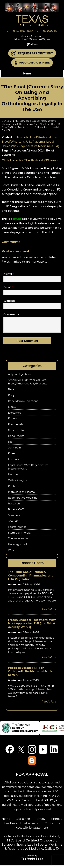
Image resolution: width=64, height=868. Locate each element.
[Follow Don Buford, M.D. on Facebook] (10, 752)
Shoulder (14, 524)
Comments (12, 314)
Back (11, 392)
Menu (31, 74)
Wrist (11, 553)
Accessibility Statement (32, 830)
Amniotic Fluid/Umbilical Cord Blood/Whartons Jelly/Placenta (28, 384)
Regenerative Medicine (23, 500)
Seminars (14, 518)
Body (11, 398)
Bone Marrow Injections (23, 404)
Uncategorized (17, 547)
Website (9, 301)
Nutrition (14, 477)
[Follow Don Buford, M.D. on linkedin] (54, 752)
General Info (16, 433)
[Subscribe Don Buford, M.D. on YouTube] (43, 752)
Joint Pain (14, 450)
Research (14, 506)
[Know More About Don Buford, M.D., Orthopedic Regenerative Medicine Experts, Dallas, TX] (32, 17)
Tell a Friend (31, 826)
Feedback (11, 826)
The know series (18, 541)
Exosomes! (15, 415)
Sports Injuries (17, 529)
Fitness (13, 421)
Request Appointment (35, 53)
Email (8, 287)
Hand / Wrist (16, 438)
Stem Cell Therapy (20, 535)
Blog (36, 124)
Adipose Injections (20, 377)
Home (6, 821)
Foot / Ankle (16, 427)
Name (9, 274)
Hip (10, 444)
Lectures (13, 462)
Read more (49, 612)
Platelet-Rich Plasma (21, 494)
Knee (11, 456)
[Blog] (32, 763)
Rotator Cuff (16, 512)
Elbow (12, 409)
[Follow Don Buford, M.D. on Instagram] (32, 752)
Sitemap (56, 821)
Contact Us (52, 826)
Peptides (14, 489)
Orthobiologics (17, 483)
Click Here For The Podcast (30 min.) (30, 160)
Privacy (40, 821)
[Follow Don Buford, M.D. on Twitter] (21, 752)
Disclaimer (23, 821)
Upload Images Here (34, 63)
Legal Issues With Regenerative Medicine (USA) (28, 469)
